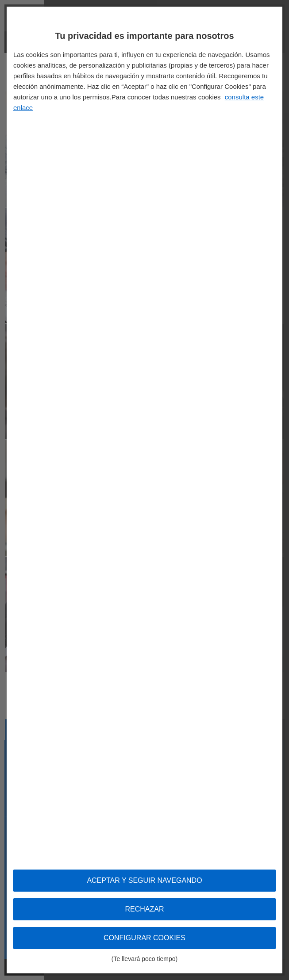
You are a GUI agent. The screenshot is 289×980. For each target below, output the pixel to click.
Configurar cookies (144, 942)
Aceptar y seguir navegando (144, 880)
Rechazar (144, 909)
